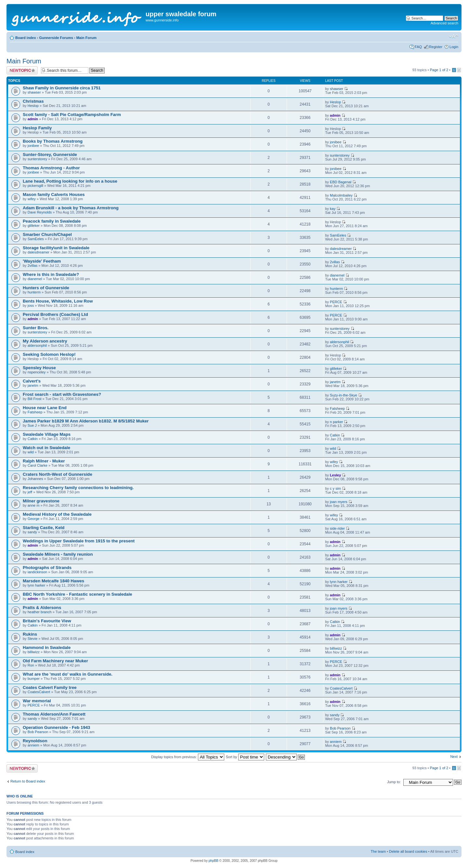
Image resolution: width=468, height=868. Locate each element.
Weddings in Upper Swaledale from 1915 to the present (79, 541)
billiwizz (34, 652)
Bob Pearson (38, 732)
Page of (439, 70)
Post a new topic (22, 70)
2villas (33, 266)
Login (454, 47)
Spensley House (39, 368)
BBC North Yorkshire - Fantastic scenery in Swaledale (78, 594)
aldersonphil (37, 345)
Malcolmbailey (341, 195)
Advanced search (444, 23)
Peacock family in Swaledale (52, 221)
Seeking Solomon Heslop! (49, 354)
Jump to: (394, 782)
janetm (33, 385)
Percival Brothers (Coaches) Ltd (55, 314)
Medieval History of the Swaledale (57, 514)
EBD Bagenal (341, 182)
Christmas (33, 101)
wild (31, 452)
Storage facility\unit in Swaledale (56, 248)
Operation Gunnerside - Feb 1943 (56, 727)
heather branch (40, 612)
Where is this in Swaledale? (51, 274)
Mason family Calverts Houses (54, 194)
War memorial (37, 701)
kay (333, 209)
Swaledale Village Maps (47, 434)
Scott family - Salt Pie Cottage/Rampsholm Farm (72, 115)
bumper (34, 679)
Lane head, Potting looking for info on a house (70, 181)
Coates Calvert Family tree (50, 687)
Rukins (30, 634)
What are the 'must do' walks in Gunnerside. (68, 674)
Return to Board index (28, 781)
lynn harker (36, 585)
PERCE (336, 302)
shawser (34, 92)
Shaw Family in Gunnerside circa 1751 (62, 88)
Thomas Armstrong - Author (51, 168)
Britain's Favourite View (47, 621)
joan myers (339, 502)
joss (31, 305)
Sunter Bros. (36, 328)
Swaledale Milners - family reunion (58, 554)
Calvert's (32, 381)
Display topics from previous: (188, 757)
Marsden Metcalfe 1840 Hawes (53, 581)
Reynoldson (35, 741)
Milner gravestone (41, 501)
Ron (31, 665)
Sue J (32, 425)
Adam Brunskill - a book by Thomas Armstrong (71, 208)
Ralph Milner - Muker (44, 461)
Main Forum (86, 38)
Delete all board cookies (408, 851)
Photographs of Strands (47, 568)
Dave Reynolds (40, 212)
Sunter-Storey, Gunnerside (50, 155)
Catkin (33, 439)
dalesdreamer (39, 252)
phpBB (214, 861)
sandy (32, 532)
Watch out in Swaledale (46, 448)
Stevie (33, 639)
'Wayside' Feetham (42, 261)
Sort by (245, 757)
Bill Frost (35, 399)
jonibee (33, 146)
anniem (33, 745)
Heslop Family (37, 128)
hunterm (34, 292)
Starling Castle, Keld (44, 528)
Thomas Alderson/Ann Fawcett (54, 714)
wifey (32, 199)
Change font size (454, 36)
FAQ (418, 47)
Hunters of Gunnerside (46, 288)
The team (378, 851)
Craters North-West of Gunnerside (58, 474)
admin (33, 119)
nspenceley (37, 372)
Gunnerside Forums (56, 38)
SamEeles (36, 239)
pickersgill (35, 186)
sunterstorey (38, 159)
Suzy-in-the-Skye (344, 395)
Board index (26, 38)
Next (454, 757)
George (34, 519)
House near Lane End (45, 408)
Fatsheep (35, 412)
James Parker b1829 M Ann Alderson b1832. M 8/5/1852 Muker (86, 421)
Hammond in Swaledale (47, 648)
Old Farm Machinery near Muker (55, 661)
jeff (30, 492)
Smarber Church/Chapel (47, 234)
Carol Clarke (38, 465)
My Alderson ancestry (45, 341)
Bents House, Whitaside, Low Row (58, 301)
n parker (336, 422)
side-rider (337, 528)
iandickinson (38, 572)
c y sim (335, 488)
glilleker (34, 226)
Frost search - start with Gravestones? (62, 394)
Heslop (33, 106)
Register (436, 47)
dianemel (35, 279)
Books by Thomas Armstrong (53, 141)
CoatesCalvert (39, 692)
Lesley (335, 475)
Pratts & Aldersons (42, 608)
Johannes (35, 479)
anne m (34, 505)
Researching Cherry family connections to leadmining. (78, 488)
